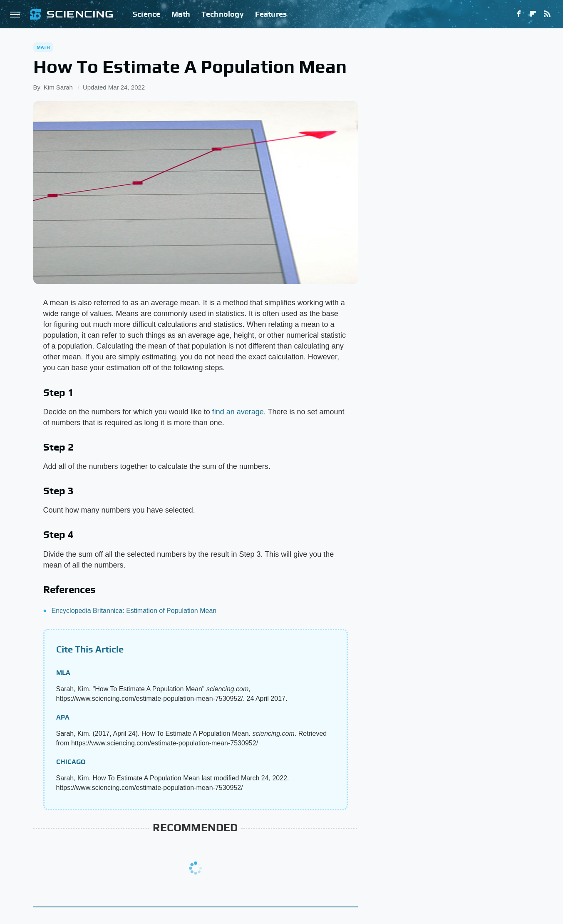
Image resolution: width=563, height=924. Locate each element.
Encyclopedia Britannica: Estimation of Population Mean (134, 611)
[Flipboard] (533, 14)
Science (146, 14)
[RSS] (547, 14)
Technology (223, 14)
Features (271, 14)
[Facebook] (519, 14)
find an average (238, 412)
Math (181, 14)
